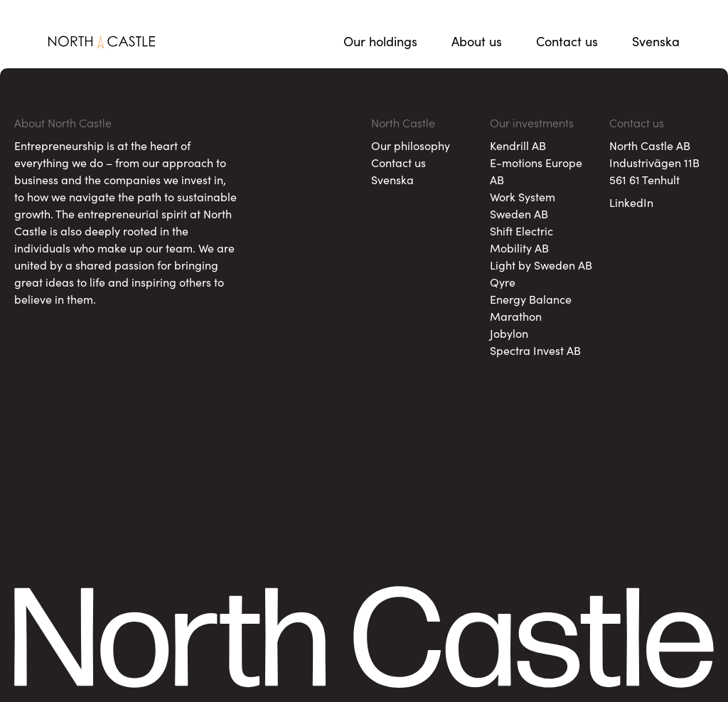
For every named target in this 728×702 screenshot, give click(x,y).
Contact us (567, 41)
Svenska (656, 41)
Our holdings (380, 41)
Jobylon (509, 333)
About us (477, 41)
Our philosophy (411, 145)
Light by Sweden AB (541, 265)
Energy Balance (531, 299)
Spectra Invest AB (535, 350)
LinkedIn (631, 202)
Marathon (516, 316)
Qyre (503, 282)
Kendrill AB (518, 145)
